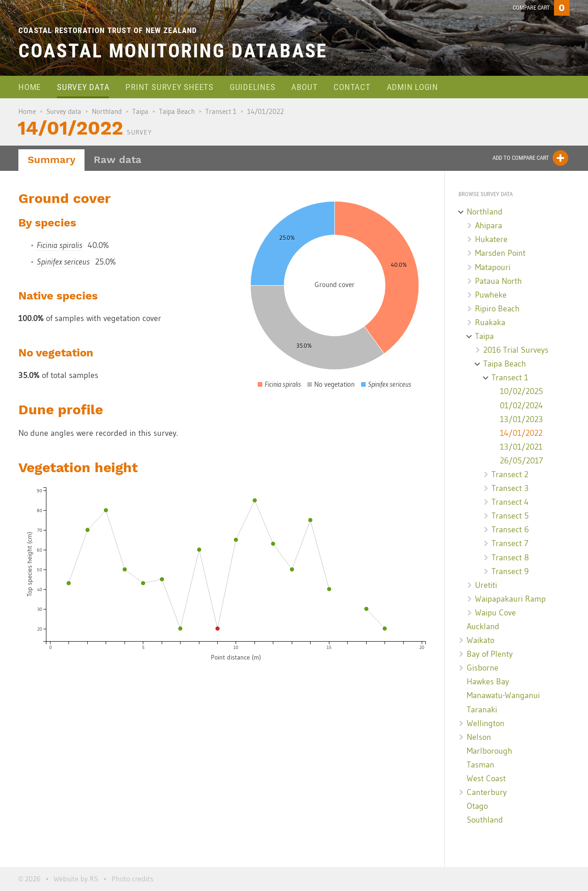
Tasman (481, 765)
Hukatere (491, 239)
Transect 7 (510, 543)
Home (30, 87)
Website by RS (76, 879)
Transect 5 (510, 516)
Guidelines (253, 87)
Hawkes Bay (488, 682)
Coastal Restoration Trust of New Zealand (108, 30)
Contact (352, 87)
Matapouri (493, 267)
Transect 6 (510, 530)
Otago (477, 806)
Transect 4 (510, 502)
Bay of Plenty (490, 654)
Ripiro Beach (497, 309)
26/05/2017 (521, 461)
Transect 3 (510, 488)
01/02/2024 (521, 406)
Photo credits (133, 879)
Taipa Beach (177, 111)
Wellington (486, 723)
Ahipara (489, 226)
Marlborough (489, 751)
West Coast (486, 778)
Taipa (140, 111)
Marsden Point (500, 253)
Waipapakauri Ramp (510, 599)
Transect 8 (510, 558)
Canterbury (487, 792)
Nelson (479, 737)
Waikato (481, 640)
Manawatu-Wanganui (503, 695)
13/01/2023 (521, 419)
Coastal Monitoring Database (173, 51)
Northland (107, 111)
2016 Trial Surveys (516, 350)
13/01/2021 (521, 447)
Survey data (83, 87)
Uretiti (486, 585)
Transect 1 (221, 111)
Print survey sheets (169, 87)
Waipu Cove (495, 613)
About (304, 87)
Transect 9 (510, 571)
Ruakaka (490, 322)
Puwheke (491, 295)
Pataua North (498, 281)
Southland (485, 820)
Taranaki (482, 710)
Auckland (483, 626)
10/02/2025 (521, 391)
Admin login (413, 87)
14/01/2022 (521, 433)
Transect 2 (510, 474)
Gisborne (483, 668)
